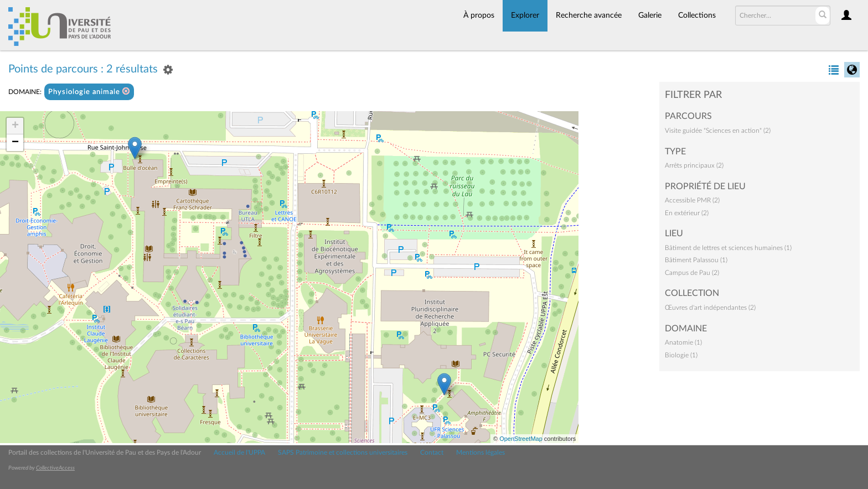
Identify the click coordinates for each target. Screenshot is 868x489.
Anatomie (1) (683, 342)
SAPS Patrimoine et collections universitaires (343, 452)
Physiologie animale (89, 92)
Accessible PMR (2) (692, 200)
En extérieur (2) (687, 213)
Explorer (525, 15)
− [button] (15, 143)
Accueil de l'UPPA (239, 452)
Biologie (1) (681, 355)
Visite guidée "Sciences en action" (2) (718, 131)
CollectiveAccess (55, 468)
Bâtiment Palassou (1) (696, 260)
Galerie (650, 15)
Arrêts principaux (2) (694, 165)
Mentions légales (480, 452)
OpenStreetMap (521, 439)
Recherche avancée (589, 15)
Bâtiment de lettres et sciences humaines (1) (728, 248)
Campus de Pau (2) (692, 273)
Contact (432, 452)
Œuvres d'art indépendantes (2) (710, 308)
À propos (479, 15)
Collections (697, 15)
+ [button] (15, 126)
